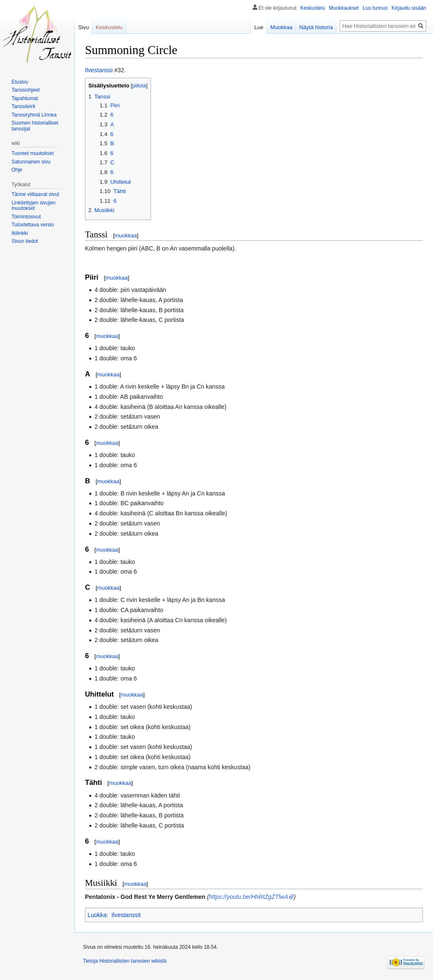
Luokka (97, 915)
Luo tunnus (375, 8)
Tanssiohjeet (26, 90)
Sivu (84, 27)
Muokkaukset (344, 8)
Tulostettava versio (33, 225)
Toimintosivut (26, 217)
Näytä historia (316, 27)
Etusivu (20, 82)
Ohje (17, 170)
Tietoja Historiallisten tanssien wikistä (125, 961)
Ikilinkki (20, 233)
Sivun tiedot (25, 241)
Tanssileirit (23, 106)
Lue (259, 27)
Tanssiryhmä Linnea (34, 115)
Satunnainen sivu (31, 162)
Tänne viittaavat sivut (35, 194)
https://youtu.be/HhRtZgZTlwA (249, 897)
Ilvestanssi (99, 70)
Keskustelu (313, 8)
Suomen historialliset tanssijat (35, 126)
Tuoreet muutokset (33, 153)
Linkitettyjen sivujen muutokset (33, 206)
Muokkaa (281, 27)
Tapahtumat (25, 98)
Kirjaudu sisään (409, 8)
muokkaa (126, 235)
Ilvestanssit (126, 915)
